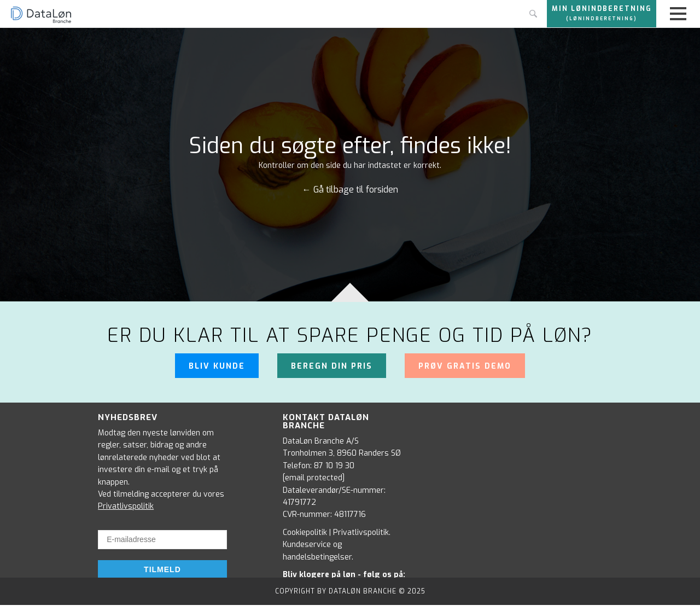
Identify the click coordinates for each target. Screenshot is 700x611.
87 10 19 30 (334, 466)
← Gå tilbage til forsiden (350, 190)
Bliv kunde (217, 366)
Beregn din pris (332, 366)
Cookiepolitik (305, 533)
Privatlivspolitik (126, 506)
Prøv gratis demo (465, 366)
